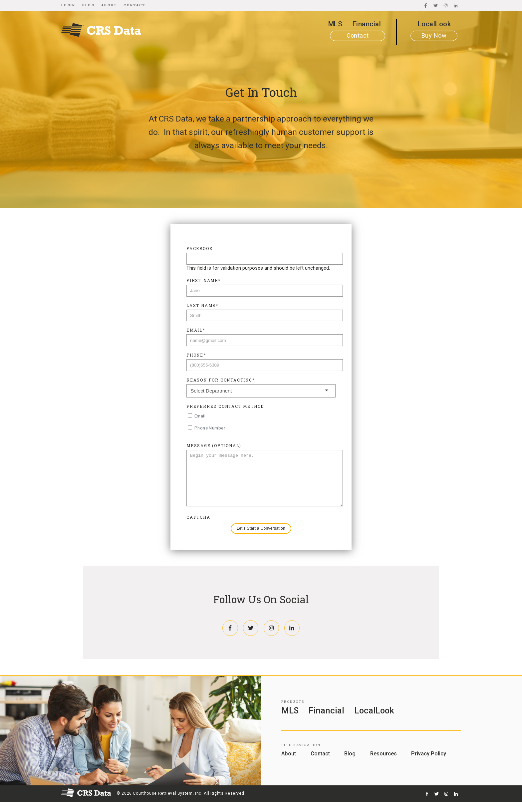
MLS (335, 24)
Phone (196, 355)
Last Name (202, 305)
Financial (367, 24)
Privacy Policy (429, 764)
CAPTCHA (198, 527)
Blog (88, 5)
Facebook (200, 248)
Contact (134, 5)
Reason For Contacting (221, 380)
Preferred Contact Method (225, 406)
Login (68, 5)
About (109, 5)
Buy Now (434, 35)
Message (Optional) (214, 445)
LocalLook (434, 24)
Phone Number (210, 428)
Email (196, 330)
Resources (384, 764)
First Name (204, 280)
